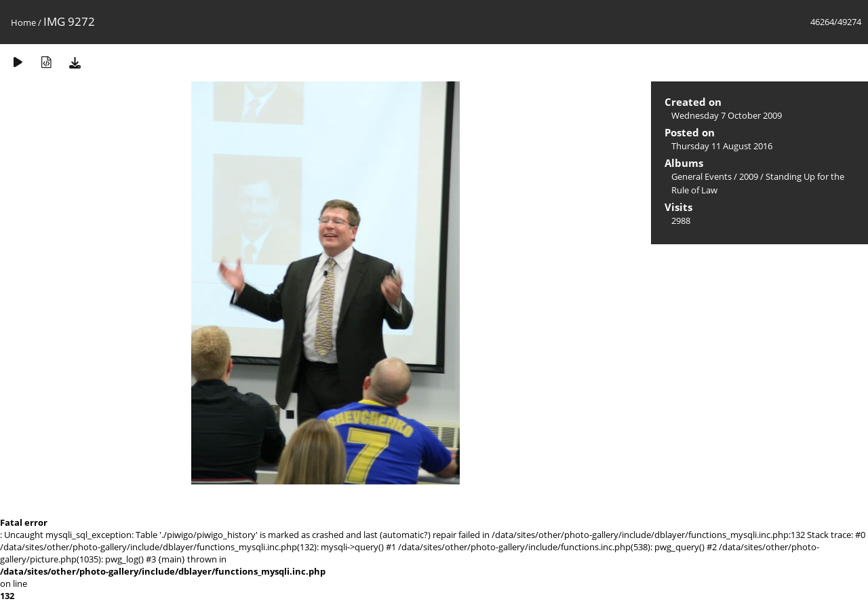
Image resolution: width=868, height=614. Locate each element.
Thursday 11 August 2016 (722, 146)
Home (23, 22)
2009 (749, 176)
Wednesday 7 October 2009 (727, 115)
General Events (702, 176)
